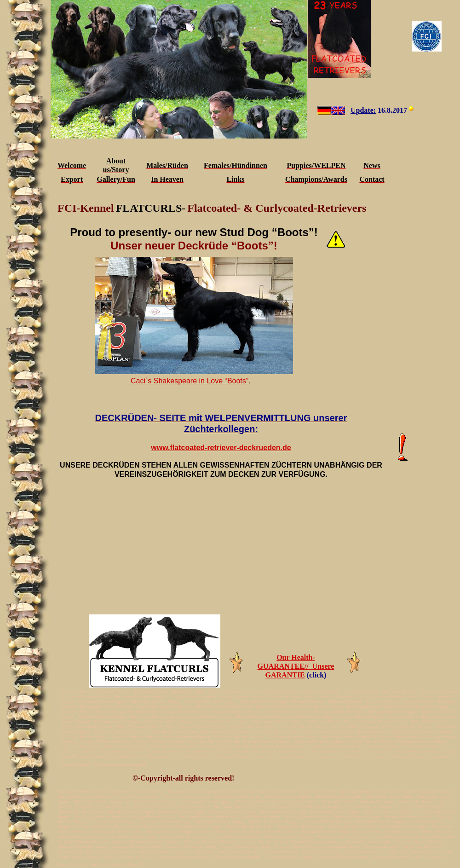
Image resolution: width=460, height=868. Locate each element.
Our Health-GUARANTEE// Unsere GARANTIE (296, 666)
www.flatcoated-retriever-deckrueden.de (221, 448)
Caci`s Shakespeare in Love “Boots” (190, 381)
